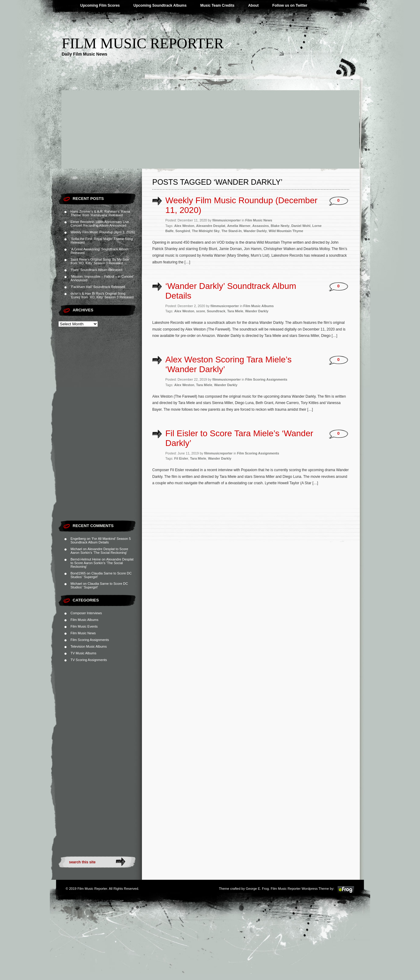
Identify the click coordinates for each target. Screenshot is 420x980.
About (253, 5)
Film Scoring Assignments (90, 640)
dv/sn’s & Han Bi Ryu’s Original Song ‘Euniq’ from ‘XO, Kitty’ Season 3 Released (102, 295)
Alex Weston (184, 226)
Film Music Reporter (143, 43)
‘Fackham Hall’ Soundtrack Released (98, 287)
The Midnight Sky (206, 231)
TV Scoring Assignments (89, 660)
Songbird (183, 231)
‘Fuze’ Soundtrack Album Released (96, 270)
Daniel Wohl (301, 226)
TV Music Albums (83, 653)
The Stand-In (232, 231)
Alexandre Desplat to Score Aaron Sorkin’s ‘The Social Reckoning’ (99, 551)
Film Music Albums (84, 620)
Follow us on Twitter (290, 5)
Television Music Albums (89, 646)
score (200, 311)
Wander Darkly (255, 231)
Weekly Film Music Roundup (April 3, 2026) (103, 232)
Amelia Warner (239, 226)
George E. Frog (257, 889)
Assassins (260, 226)
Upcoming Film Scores (100, 5)
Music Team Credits (217, 5)
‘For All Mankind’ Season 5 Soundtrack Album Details (101, 540)
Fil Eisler (181, 458)
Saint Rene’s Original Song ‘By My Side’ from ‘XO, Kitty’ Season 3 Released (100, 261)
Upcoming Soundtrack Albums (160, 5)
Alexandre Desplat (211, 226)
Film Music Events (84, 626)
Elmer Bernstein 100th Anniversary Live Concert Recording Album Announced (100, 224)
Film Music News (83, 633)
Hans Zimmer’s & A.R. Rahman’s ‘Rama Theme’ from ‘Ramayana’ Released (100, 213)
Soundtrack (216, 311)
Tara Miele (235, 311)
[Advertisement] (210, 123)
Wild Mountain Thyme (286, 231)
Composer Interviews (86, 613)
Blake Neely (280, 226)
